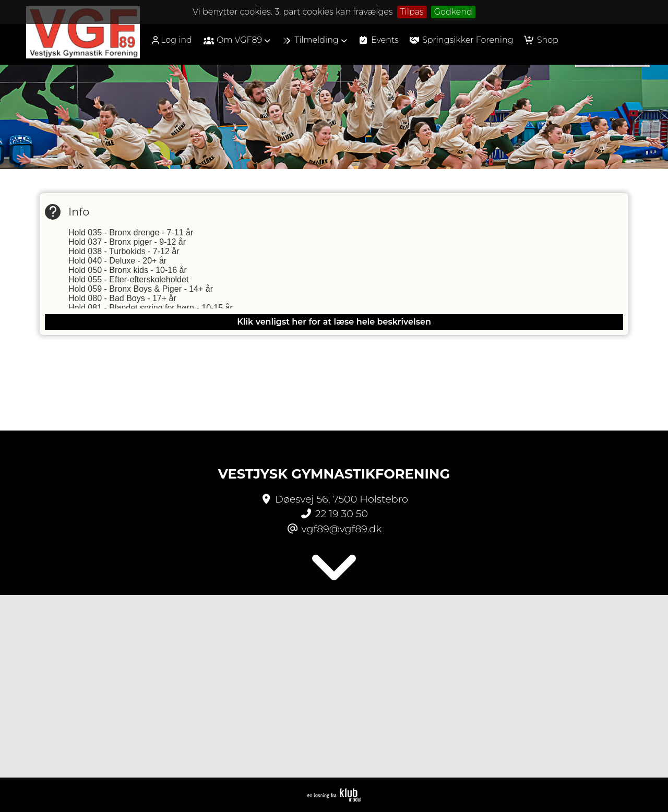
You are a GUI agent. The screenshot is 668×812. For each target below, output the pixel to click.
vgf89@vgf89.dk (342, 529)
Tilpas (412, 12)
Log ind (171, 40)
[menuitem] (175, 40)
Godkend (453, 12)
